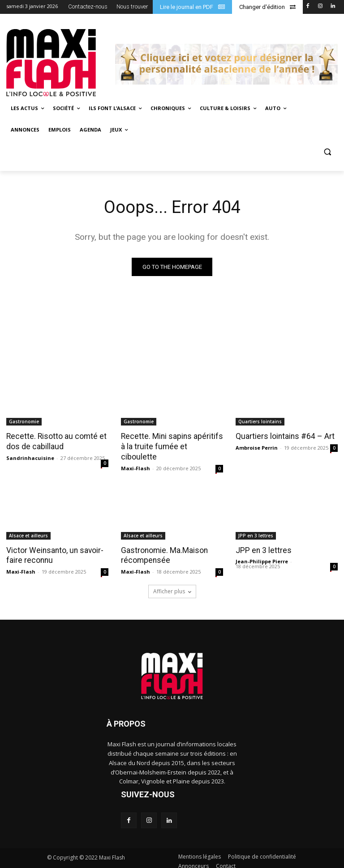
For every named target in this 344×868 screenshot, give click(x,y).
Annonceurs (193, 860)
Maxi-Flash (135, 457)
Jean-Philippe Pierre (262, 555)
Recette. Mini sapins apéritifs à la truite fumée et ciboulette (170, 442)
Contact (226, 860)
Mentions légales (200, 850)
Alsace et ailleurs (28, 530)
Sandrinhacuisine (30, 457)
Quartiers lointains (260, 422)
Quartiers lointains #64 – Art (284, 437)
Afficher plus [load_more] (172, 585)
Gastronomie (24, 422)
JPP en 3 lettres (256, 530)
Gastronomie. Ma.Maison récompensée (163, 549)
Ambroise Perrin (257, 448)
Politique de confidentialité (262, 850)
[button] (327, 151)
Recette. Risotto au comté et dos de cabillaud (54, 442)
